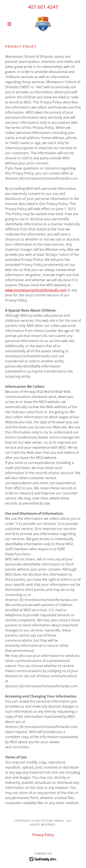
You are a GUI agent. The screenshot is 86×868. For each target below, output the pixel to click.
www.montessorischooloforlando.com (36, 290)
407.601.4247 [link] (43, 7)
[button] (11, 24)
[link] (43, 24)
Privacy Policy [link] (43, 835)
